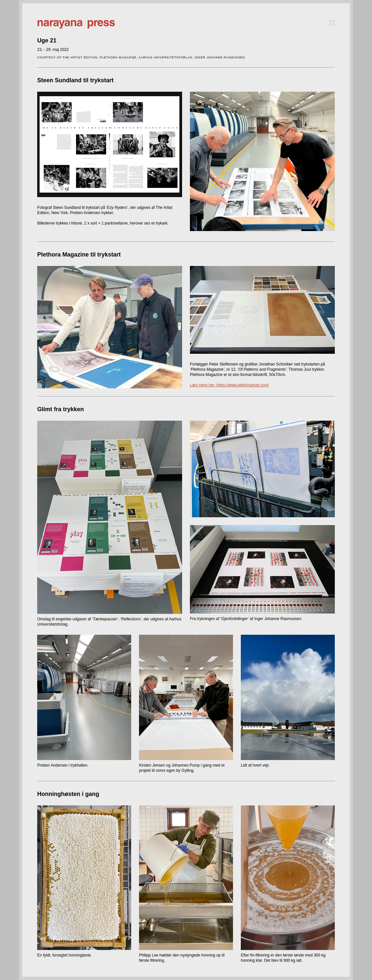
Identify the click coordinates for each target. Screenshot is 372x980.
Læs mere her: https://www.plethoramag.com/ (229, 385)
